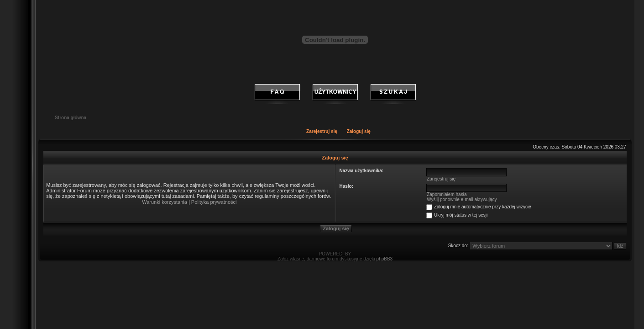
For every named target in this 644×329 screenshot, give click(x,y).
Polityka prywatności (214, 202)
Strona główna (71, 118)
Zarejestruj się (322, 131)
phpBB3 (385, 259)
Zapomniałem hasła (447, 194)
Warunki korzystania (165, 202)
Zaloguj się (359, 131)
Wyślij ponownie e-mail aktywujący (462, 199)
